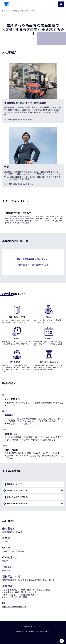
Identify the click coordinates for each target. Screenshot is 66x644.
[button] (33, 484)
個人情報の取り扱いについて (33, 626)
